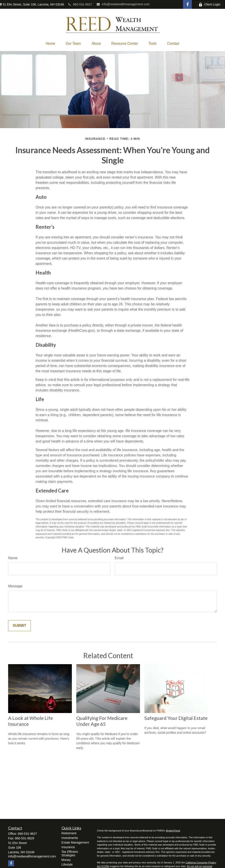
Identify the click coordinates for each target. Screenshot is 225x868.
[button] (50, 44)
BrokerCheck (173, 831)
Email (119, 558)
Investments (70, 838)
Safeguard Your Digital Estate (176, 718)
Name (13, 558)
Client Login (210, 5)
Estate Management (75, 842)
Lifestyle (67, 864)
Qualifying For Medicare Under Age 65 (102, 721)
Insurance (68, 847)
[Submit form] (19, 626)
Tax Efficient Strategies (70, 853)
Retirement (69, 833)
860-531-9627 (80, 4)
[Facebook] (187, 4)
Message (15, 586)
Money (66, 860)
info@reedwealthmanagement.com (123, 4)
